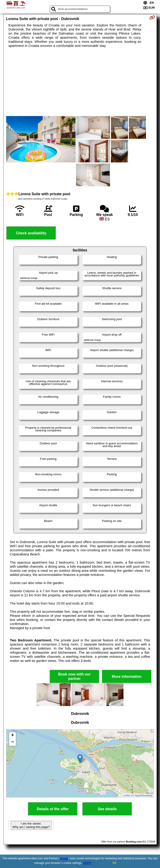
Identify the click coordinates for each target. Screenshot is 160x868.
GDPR (87, 863)
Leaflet (127, 795)
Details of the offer (53, 809)
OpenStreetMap (144, 795)
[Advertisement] (80, 82)
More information (127, 677)
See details (107, 809)
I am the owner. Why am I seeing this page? (31, 825)
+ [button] (13, 736)
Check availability (31, 233)
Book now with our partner (74, 676)
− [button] (13, 742)
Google (64, 858)
